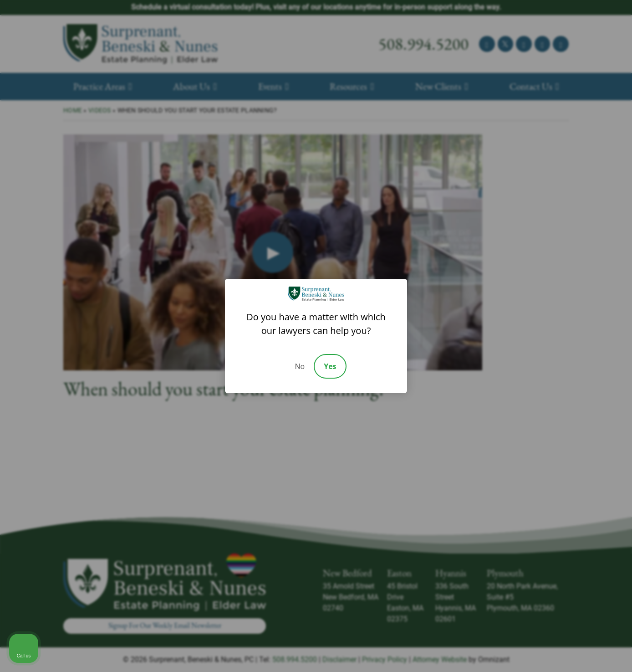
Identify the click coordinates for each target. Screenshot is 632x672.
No (300, 366)
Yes (330, 366)
